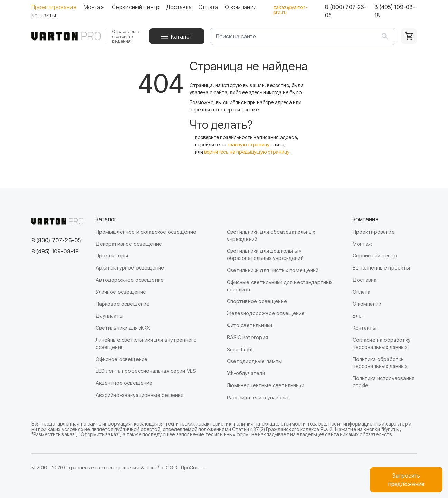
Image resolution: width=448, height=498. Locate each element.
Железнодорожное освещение (266, 313)
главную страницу (249, 144)
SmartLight (240, 349)
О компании (241, 7)
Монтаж (94, 7)
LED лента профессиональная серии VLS (146, 371)
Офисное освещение (122, 359)
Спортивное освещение (257, 301)
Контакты (44, 15)
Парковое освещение (123, 304)
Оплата (208, 7)
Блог (358, 316)
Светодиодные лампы (255, 361)
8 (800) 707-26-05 (346, 11)
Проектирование (54, 7)
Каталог (182, 37)
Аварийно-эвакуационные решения (140, 395)
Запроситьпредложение (406, 480)
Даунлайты (109, 316)
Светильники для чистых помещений (273, 270)
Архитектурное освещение (130, 268)
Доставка (179, 7)
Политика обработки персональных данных (380, 363)
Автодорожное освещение (130, 280)
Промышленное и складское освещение (146, 232)
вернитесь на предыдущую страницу (247, 152)
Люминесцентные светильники (266, 385)
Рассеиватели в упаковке (259, 397)
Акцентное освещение (124, 383)
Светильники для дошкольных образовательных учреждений (265, 254)
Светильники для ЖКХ (123, 328)
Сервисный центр (136, 7)
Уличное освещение (121, 292)
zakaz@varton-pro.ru (290, 10)
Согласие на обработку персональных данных (382, 343)
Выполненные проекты (382, 268)
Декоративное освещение (129, 244)
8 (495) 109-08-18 (395, 11)
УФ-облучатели (246, 373)
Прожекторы (112, 256)
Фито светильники (250, 325)
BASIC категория (247, 337)
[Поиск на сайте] (303, 36)
